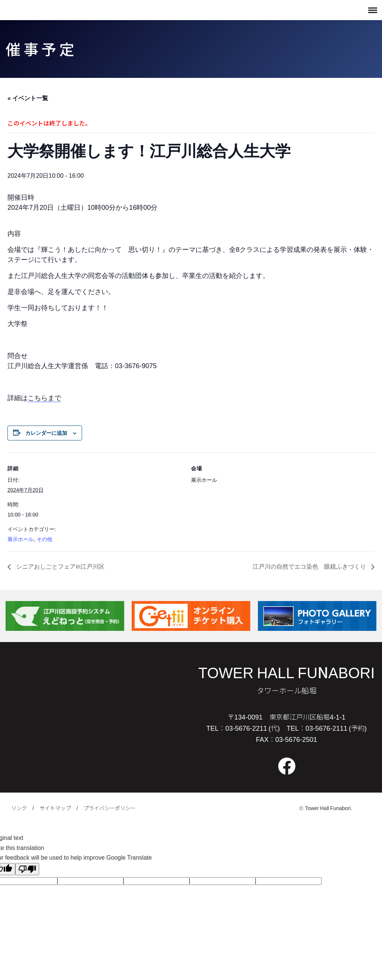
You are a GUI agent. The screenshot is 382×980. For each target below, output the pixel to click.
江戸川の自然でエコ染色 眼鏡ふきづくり (310, 567)
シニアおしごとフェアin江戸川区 (60, 567)
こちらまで (44, 398)
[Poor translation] (27, 869)
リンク (19, 808)
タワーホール (26, 10)
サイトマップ (55, 808)
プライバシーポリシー (110, 808)
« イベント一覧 (28, 98)
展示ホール (21, 539)
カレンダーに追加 (46, 433)
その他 (44, 539)
